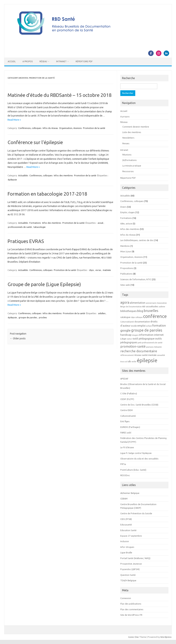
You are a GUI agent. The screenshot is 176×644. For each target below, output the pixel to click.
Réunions (127, 155)
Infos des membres (63, 175)
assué (100, 223)
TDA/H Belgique (128, 580)
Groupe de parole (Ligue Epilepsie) (44, 284)
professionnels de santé (20, 227)
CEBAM (124, 499)
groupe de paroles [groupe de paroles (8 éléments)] (147, 330)
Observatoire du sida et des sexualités (139, 459)
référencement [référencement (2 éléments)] (127, 355)
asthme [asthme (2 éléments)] (162, 307)
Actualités (23, 175)
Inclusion (125, 541)
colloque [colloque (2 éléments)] (139, 317)
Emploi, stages (128, 212)
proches (43, 317)
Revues (126, 143)
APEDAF (124, 379)
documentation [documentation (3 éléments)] (142, 322)
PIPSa (123, 464)
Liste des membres (132, 132)
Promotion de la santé (94, 128)
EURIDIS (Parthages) (130, 427)
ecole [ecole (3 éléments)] (134, 326)
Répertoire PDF (84, 61)
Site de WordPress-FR (131, 615)
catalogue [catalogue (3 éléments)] (125, 317)
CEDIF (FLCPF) (127, 399)
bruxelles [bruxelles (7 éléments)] (151, 311)
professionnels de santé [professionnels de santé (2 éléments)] (152, 343)
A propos (28, 61)
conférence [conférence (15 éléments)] (155, 316)
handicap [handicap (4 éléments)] (126, 335)
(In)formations (130, 160)
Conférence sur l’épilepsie (35, 142)
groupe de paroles (28, 317)
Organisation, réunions (70, 128)
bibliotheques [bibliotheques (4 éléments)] (128, 311)
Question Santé (128, 575)
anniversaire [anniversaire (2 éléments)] (151, 303)
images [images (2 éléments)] (135, 335)
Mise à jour (126, 251)
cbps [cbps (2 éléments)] (133, 317)
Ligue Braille (126, 552)
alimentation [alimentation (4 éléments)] (138, 303)
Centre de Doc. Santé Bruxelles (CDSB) (139, 405)
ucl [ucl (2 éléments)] (126, 362)
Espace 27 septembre (131, 536)
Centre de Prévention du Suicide (136, 513)
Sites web (125, 285)
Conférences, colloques (30, 128)
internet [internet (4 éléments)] (159, 335)
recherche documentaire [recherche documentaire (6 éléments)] (139, 351)
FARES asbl (126, 433)
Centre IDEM (126, 410)
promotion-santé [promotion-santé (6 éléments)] (133, 346)
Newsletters (128, 138)
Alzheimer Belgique (130, 493)
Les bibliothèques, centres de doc (137, 240)
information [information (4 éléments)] (146, 335)
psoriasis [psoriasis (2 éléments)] (150, 347)
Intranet (61, 61)
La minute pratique (132, 166)
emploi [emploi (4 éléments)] (141, 326)
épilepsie (12, 180)
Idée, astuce (126, 224)
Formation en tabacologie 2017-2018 (47, 194)
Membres (125, 246)
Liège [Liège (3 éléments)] (123, 339)
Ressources (128, 171)
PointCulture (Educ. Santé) (133, 470)
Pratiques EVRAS (26, 241)
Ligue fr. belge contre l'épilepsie (136, 453)
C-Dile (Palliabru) (129, 393)
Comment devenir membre (136, 127)
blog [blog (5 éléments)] (140, 311)
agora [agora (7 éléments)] (125, 302)
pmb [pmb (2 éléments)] (140, 343)
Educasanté (126, 525)
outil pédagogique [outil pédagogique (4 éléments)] (144, 338)
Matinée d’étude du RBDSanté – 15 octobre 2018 (60, 95)
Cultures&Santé (128, 416)
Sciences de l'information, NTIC (136, 279)
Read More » (14, 120)
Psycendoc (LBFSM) (130, 569)
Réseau (43, 61)
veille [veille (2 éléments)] (134, 362)
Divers (123, 207)
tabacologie (40, 227)
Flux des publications (131, 604)
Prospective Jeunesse (131, 564)
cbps (91, 270)
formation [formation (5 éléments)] (159, 325)
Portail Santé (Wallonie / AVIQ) (135, 558)
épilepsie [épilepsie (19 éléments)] (147, 360)
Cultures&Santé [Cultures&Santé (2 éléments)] (127, 322)
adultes (102, 313)
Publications (126, 274)
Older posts (18, 338)
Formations (35, 223)
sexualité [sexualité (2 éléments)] (161, 355)
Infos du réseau (50, 128)
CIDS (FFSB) (126, 519)
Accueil (12, 61)
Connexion (126, 598)
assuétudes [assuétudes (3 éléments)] (152, 306)
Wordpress (166, 637)
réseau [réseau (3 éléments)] (138, 355)
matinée (107, 270)
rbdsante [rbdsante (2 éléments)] (158, 347)
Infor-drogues (127, 547)
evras (98, 270)
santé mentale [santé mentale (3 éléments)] (149, 355)
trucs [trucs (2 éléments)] (122, 362)
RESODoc (125, 475)
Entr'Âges (125, 421)
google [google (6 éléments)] (125, 330)
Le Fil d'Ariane (127, 447)
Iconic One (134, 637)
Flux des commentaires (132, 609)
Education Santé (128, 530)
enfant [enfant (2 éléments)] (149, 326)
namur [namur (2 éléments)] (129, 339)
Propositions (127, 268)
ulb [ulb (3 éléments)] (129, 361)
